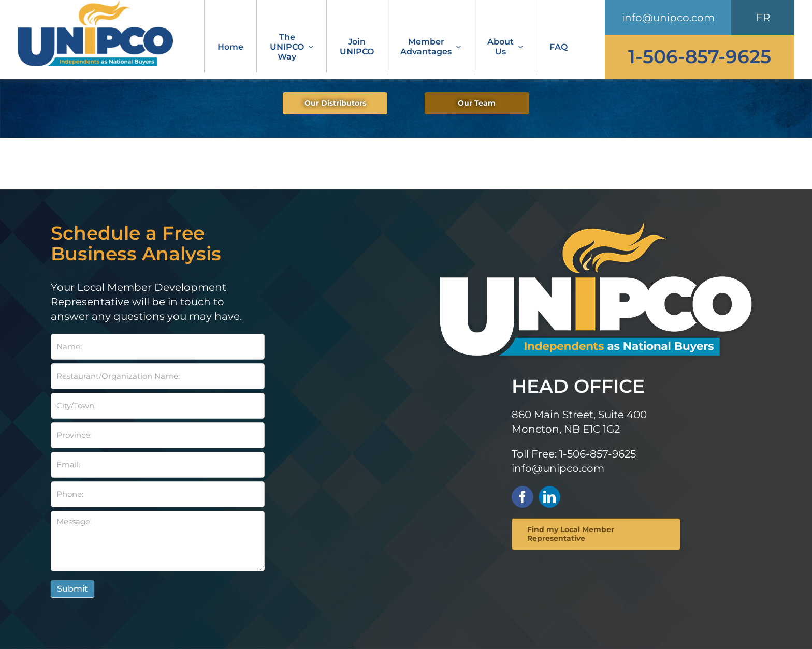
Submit (72, 589)
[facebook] (523, 497)
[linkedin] (549, 497)
